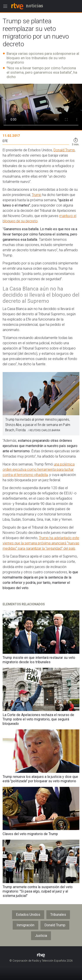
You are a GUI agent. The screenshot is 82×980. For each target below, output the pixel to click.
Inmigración (25, 925)
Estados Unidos (28, 915)
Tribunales (58, 915)
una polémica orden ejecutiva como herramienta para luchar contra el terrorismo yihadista (39, 470)
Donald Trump (64, 150)
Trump (37, 195)
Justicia (41, 936)
